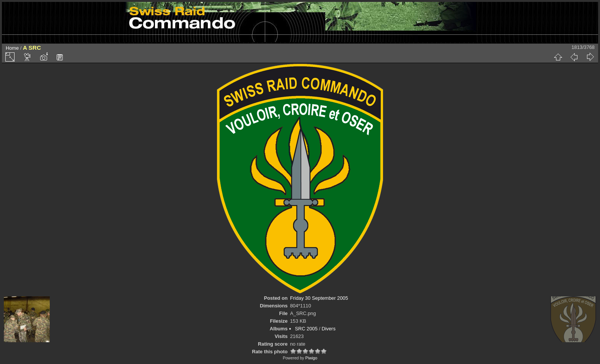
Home (12, 48)
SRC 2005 (306, 329)
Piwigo (311, 358)
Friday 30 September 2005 (319, 298)
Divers (329, 329)
